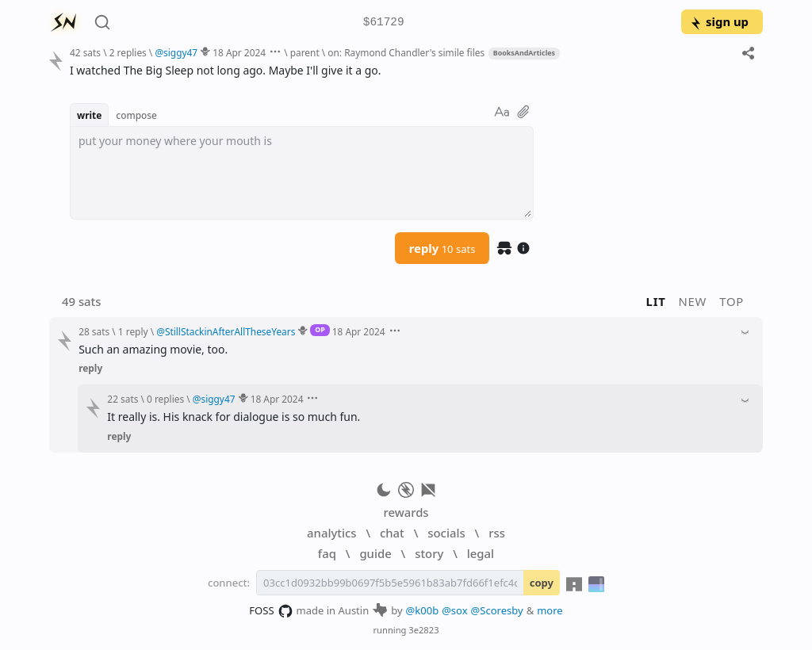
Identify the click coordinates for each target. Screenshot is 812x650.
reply (442, 248)
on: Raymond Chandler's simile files (406, 52)
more (550, 610)
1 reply (133, 331)
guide (375, 553)
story (429, 553)
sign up (719, 21)
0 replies (165, 399)
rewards (406, 512)
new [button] (693, 301)
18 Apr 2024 (239, 52)
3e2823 (423, 630)
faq (327, 553)
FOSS (271, 611)
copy (542, 583)
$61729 (384, 23)
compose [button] (136, 115)
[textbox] (302, 173)
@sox (454, 610)
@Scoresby (497, 610)
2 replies (128, 52)
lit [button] (656, 301)
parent (305, 52)
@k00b (423, 610)
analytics (331, 533)
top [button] (732, 301)
